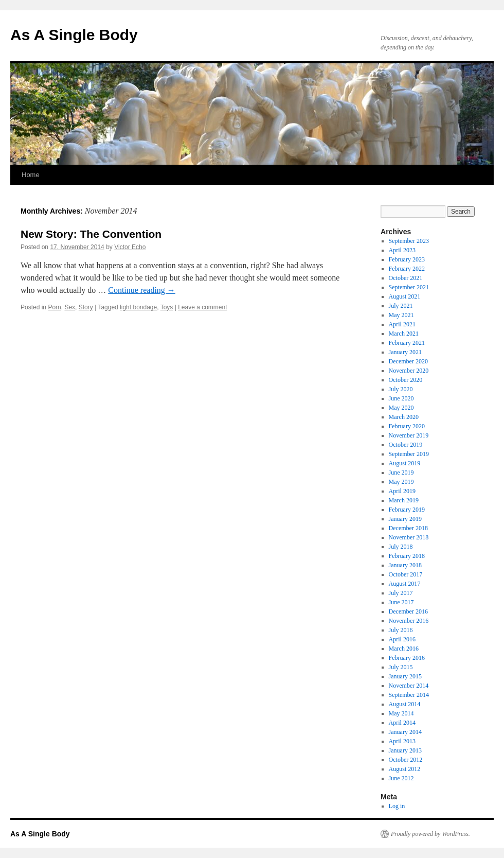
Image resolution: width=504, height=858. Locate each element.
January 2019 (405, 519)
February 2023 (407, 259)
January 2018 (405, 565)
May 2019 (401, 482)
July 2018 (401, 547)
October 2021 (406, 278)
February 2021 (407, 343)
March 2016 (404, 649)
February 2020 (407, 426)
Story (86, 307)
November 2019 (409, 435)
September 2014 (409, 695)
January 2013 (405, 750)
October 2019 (406, 445)
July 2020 (401, 389)
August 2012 (405, 769)
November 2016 (409, 621)
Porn (54, 307)
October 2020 (406, 380)
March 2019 (404, 500)
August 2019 (405, 463)
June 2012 (401, 778)
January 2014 (405, 732)
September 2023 (409, 241)
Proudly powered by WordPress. (430, 834)
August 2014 (405, 704)
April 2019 (402, 491)
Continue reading (142, 290)
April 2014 (402, 723)
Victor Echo (130, 247)
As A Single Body (74, 35)
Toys (167, 307)
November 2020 (409, 371)
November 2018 (409, 537)
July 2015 (401, 667)
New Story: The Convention (91, 234)
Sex (70, 307)
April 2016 (402, 639)
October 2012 (406, 760)
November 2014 (409, 686)
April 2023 (402, 250)
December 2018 (408, 528)
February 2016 (407, 658)
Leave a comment (202, 307)
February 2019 (407, 510)
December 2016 (408, 611)
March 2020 (404, 417)
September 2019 (409, 454)
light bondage (138, 307)
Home (31, 175)
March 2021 (404, 334)
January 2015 (405, 676)
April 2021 (402, 324)
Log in (397, 806)
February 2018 (407, 556)
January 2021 (405, 352)
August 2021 (405, 296)
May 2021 (401, 315)
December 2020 (408, 361)
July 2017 (401, 593)
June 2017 (401, 602)
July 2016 (401, 630)
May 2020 (401, 408)
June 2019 (401, 472)
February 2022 (407, 269)
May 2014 (401, 713)
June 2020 (401, 398)
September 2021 (409, 287)
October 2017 (406, 574)
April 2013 (402, 741)
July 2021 (401, 306)
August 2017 (405, 584)
